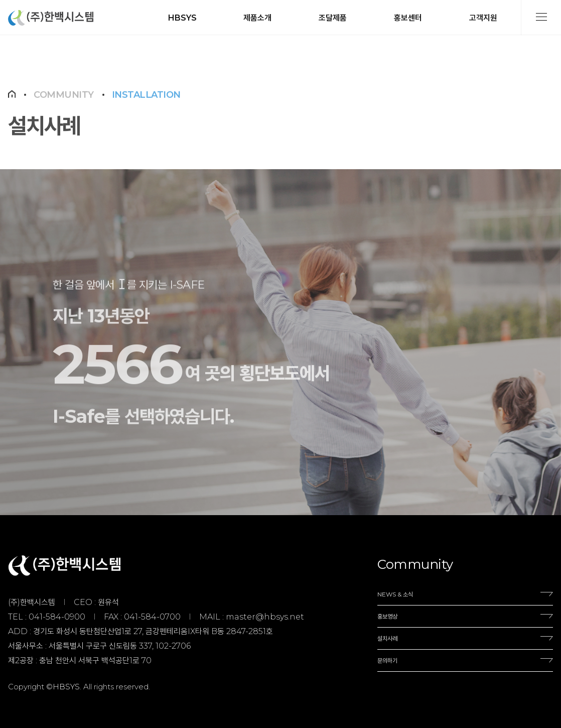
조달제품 (333, 18)
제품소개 (257, 18)
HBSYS (182, 18)
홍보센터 (408, 18)
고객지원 (483, 18)
